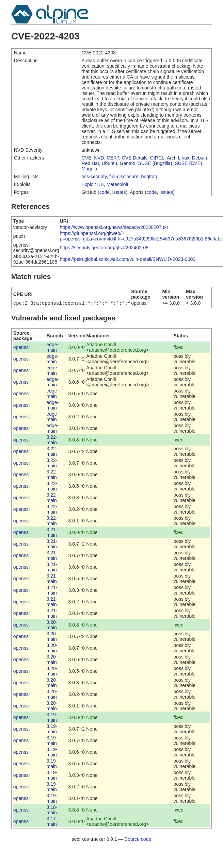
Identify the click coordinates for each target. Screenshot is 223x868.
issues (119, 192)
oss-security (94, 177)
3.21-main (52, 533)
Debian (200, 158)
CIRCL (157, 158)
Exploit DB (93, 184)
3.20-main (52, 625)
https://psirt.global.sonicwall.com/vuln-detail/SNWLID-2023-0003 (128, 259)
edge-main (53, 348)
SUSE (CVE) (189, 163)
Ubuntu (109, 163)
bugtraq (149, 177)
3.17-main (52, 822)
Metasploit (117, 184)
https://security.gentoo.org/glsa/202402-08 (104, 248)
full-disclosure (124, 177)
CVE (87, 158)
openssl (21, 348)
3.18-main (52, 811)
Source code (138, 840)
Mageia (90, 169)
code (105, 192)
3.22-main (52, 440)
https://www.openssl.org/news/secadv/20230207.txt (114, 227)
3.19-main (52, 718)
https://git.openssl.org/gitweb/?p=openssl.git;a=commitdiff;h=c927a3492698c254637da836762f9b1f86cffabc (141, 236)
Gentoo (128, 163)
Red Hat (90, 163)
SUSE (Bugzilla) (155, 163)
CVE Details (135, 158)
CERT (113, 158)
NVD (99, 158)
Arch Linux (178, 158)
